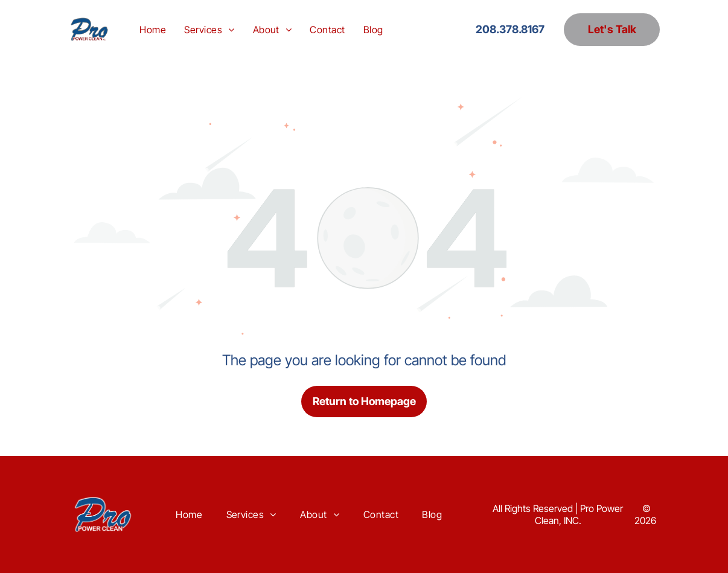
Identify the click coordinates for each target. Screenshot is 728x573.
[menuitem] (153, 29)
